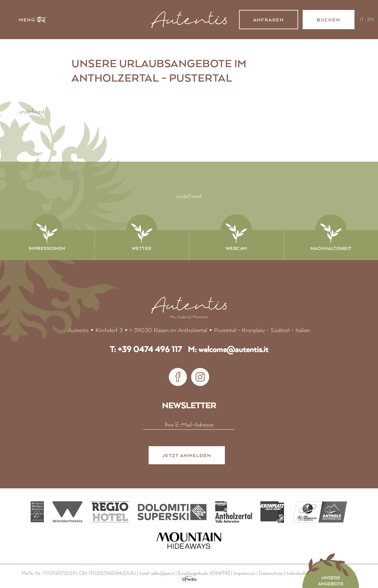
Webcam (236, 248)
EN (371, 19)
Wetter (142, 248)
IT (362, 19)
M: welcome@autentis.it (228, 349)
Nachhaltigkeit (331, 248)
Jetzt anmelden (187, 456)
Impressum (244, 573)
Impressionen (47, 248)
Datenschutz (271, 573)
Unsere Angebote (331, 580)
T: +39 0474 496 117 (146, 349)
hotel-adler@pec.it (157, 573)
